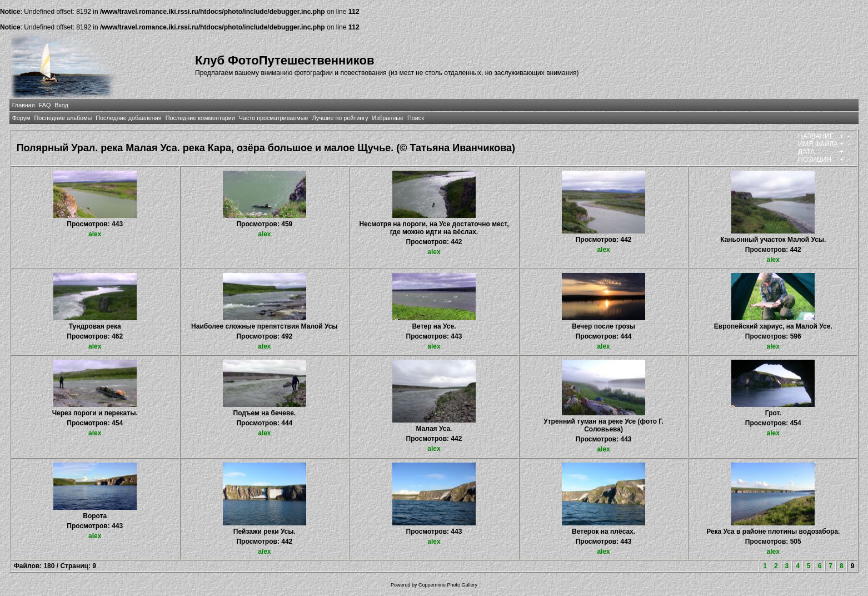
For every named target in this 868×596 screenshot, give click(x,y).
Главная (24, 105)
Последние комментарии (200, 118)
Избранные (388, 118)
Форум (21, 118)
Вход (61, 105)
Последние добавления (128, 118)
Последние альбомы (63, 118)
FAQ (45, 105)
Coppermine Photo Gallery (448, 585)
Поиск (416, 118)
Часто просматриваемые (274, 118)
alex (95, 234)
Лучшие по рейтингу (340, 118)
